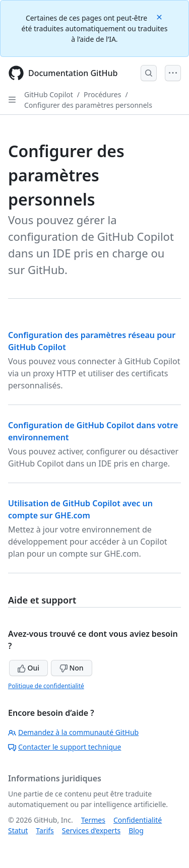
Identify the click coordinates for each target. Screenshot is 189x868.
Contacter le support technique (65, 747)
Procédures (102, 94)
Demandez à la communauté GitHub (73, 732)
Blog (136, 830)
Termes (93, 820)
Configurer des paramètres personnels (88, 105)
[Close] (160, 16)
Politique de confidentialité (46, 686)
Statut (18, 830)
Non (72, 668)
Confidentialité (138, 820)
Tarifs (45, 830)
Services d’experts (91, 830)
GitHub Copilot (49, 94)
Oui (28, 668)
